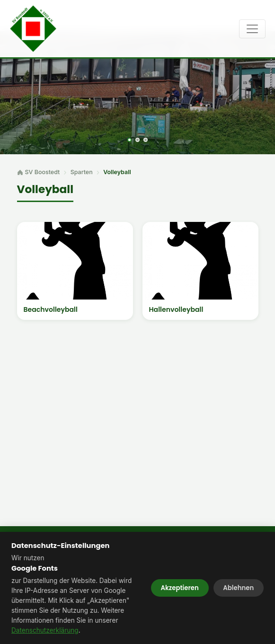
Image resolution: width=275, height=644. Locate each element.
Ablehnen (238, 588)
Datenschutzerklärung (45, 630)
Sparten (82, 172)
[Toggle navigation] (252, 29)
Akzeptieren (180, 588)
